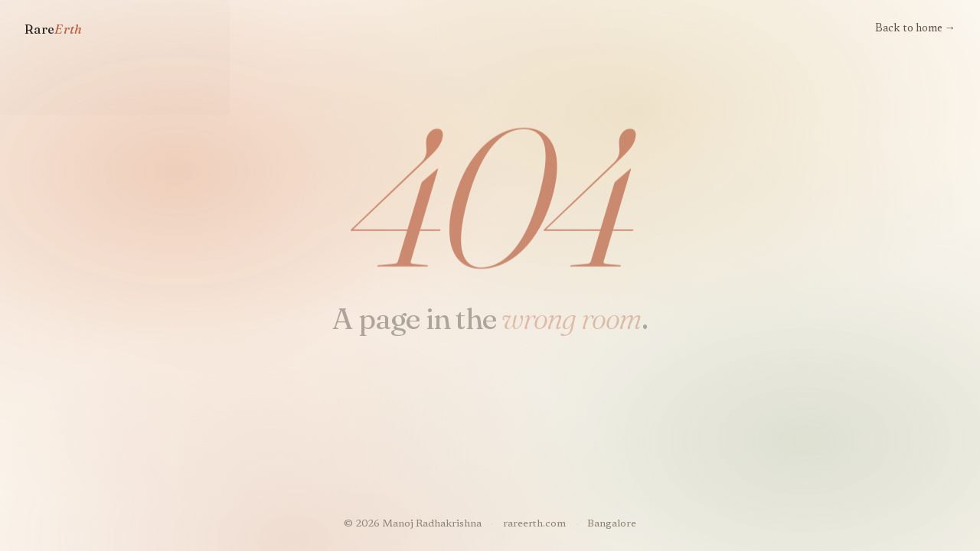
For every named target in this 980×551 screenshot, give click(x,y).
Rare (54, 29)
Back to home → (915, 29)
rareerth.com (534, 524)
